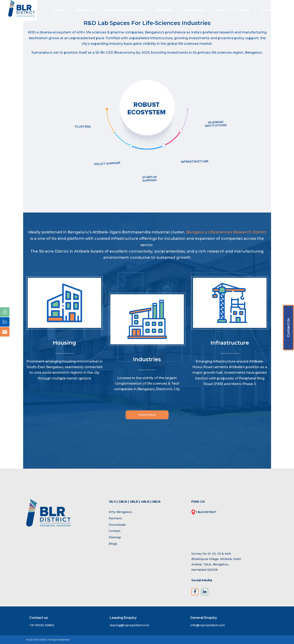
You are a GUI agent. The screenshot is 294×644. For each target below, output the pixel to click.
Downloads (117, 525)
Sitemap (115, 537)
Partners (115, 518)
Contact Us (288, 327)
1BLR (112, 502)
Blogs (113, 544)
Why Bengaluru (120, 512)
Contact (115, 531)
